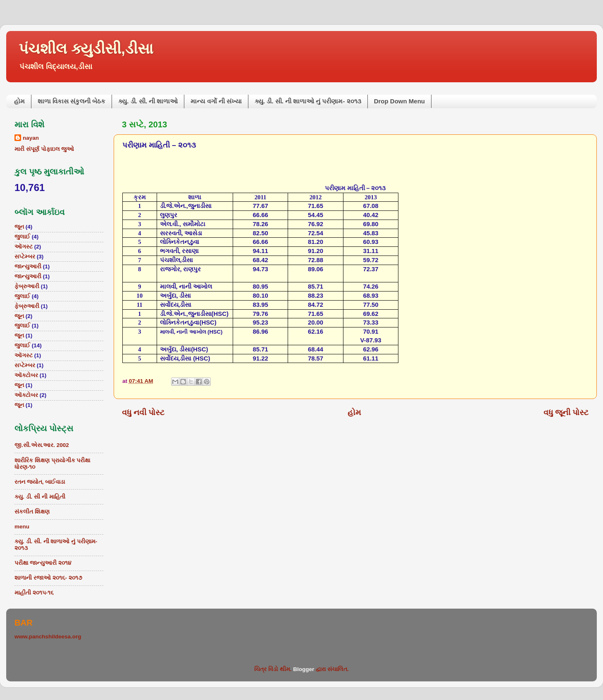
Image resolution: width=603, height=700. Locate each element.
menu (22, 527)
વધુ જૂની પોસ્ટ (566, 412)
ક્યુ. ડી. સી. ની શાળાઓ (148, 101)
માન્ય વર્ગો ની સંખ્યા (216, 101)
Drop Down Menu (399, 101)
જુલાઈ (22, 237)
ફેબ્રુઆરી (27, 286)
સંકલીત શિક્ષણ (32, 512)
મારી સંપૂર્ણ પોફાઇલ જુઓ (44, 149)
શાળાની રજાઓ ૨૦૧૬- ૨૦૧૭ (48, 578)
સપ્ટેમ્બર (25, 257)
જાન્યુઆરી (28, 266)
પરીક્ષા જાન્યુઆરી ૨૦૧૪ (43, 563)
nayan (31, 138)
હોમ (19, 101)
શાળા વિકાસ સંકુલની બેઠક (72, 101)
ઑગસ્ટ (24, 247)
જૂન (19, 227)
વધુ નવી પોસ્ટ (143, 412)
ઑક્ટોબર (26, 375)
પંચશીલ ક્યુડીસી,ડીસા (86, 49)
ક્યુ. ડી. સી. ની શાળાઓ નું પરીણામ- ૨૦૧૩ (308, 101)
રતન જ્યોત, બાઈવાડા (40, 482)
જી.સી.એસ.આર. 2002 (42, 445)
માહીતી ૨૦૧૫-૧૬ (34, 593)
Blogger (304, 669)
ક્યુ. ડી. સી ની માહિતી (40, 497)
